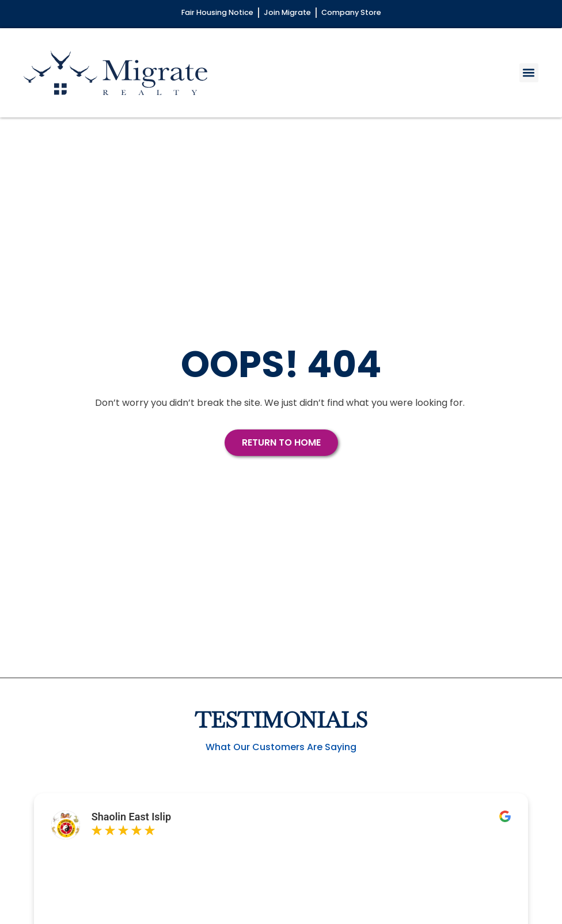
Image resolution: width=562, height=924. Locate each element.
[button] (529, 73)
